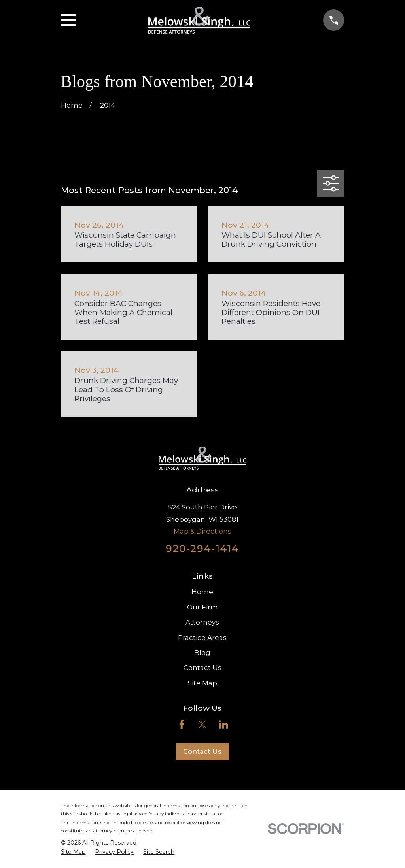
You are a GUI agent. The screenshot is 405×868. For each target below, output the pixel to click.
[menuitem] (73, 852)
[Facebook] (182, 725)
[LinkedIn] (223, 725)
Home (202, 592)
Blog (202, 653)
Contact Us (202, 668)
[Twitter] (202, 725)
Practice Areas (202, 638)
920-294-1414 (202, 548)
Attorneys (202, 622)
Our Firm (202, 607)
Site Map (202, 683)
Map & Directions (202, 531)
